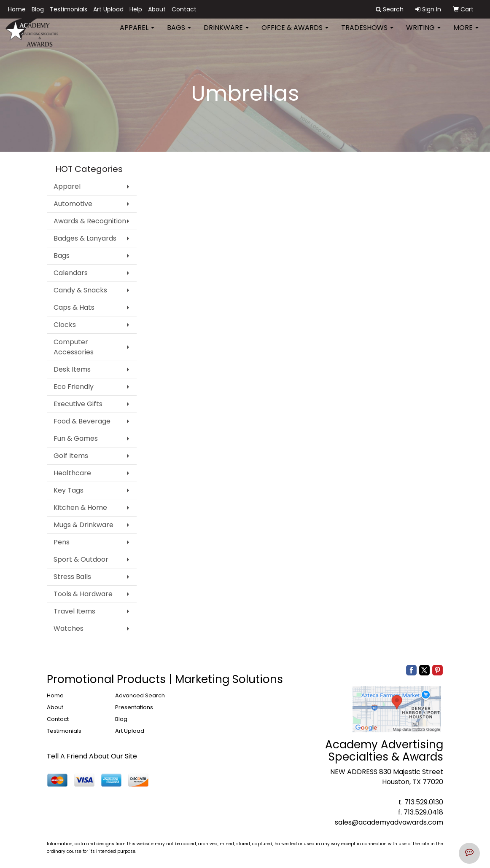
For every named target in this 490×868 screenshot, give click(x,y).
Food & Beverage (82, 421)
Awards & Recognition (90, 221)
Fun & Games (76, 438)
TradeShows (367, 33)
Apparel (137, 33)
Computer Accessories (74, 347)
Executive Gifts (78, 404)
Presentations (134, 707)
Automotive (73, 204)
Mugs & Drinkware (83, 525)
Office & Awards (295, 33)
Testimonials (69, 9)
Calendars (71, 273)
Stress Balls (72, 577)
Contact (184, 9)
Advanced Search (140, 695)
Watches (69, 628)
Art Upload (108, 9)
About (157, 9)
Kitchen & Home (80, 508)
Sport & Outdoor (81, 559)
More (466, 33)
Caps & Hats (74, 307)
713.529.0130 (424, 802)
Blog (38, 9)
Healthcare (72, 473)
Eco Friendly (74, 387)
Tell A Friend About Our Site (92, 756)
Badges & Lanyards (85, 238)
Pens (62, 542)
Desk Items (72, 369)
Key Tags (69, 490)
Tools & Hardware (83, 594)
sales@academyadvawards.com (389, 822)
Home (17, 9)
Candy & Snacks (80, 290)
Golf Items (71, 456)
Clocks (65, 325)
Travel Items (74, 611)
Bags (179, 33)
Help (136, 9)
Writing (423, 33)
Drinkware (226, 33)
